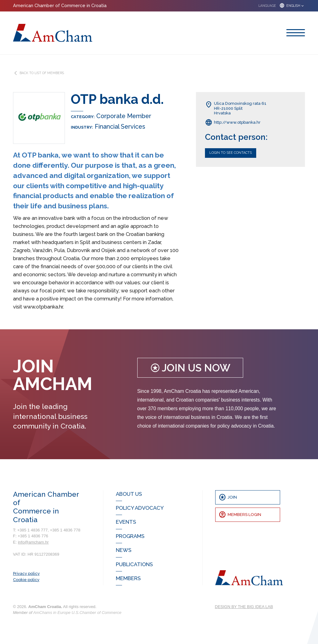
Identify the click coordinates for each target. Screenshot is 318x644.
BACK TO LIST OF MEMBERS (39, 73)
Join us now (190, 368)
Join (228, 497)
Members (128, 578)
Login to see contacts (231, 153)
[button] (279, 6)
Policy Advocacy (140, 508)
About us (129, 494)
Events (126, 522)
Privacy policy (26, 573)
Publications (134, 564)
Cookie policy (26, 580)
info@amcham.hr (33, 542)
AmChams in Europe (52, 613)
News (124, 550)
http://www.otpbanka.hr (233, 122)
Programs (130, 536)
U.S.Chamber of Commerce (97, 613)
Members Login (240, 515)
